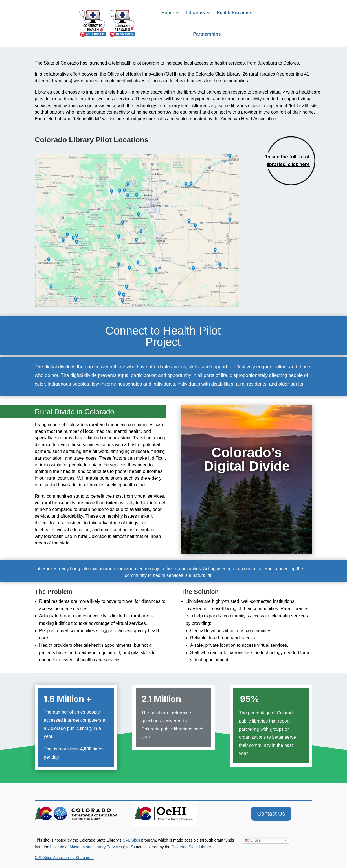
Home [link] (168, 13)
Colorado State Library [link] (191, 847)
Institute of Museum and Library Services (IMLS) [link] (93, 847)
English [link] (253, 840)
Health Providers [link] (235, 13)
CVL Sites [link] (131, 840)
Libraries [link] (195, 13)
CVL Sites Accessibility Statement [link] (64, 858)
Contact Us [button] (271, 814)
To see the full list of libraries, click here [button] (287, 160)
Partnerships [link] (207, 34)
